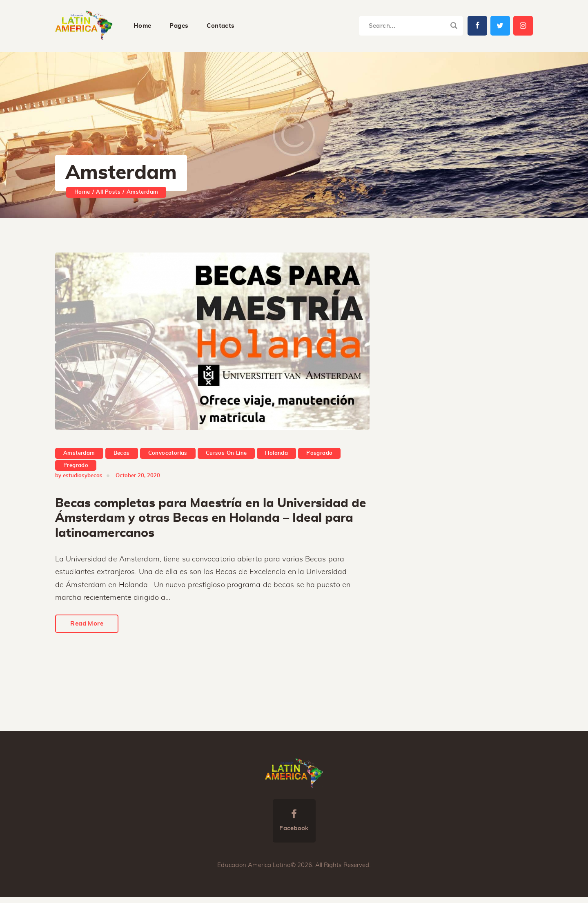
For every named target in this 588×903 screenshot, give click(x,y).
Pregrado (76, 466)
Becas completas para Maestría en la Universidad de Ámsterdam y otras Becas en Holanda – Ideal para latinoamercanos (211, 520)
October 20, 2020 (138, 477)
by (79, 477)
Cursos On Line (226, 454)
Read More (90, 629)
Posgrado (319, 454)
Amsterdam (79, 454)
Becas (122, 454)
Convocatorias (168, 454)
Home (82, 192)
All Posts (108, 192)
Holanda (276, 454)
